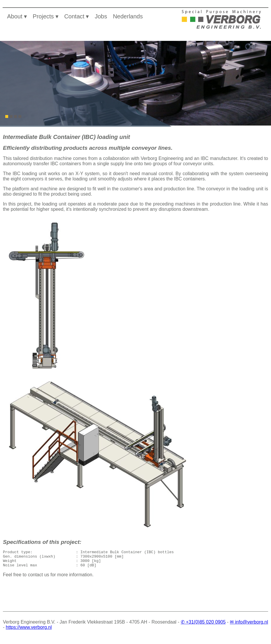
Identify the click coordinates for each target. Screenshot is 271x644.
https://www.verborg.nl (29, 631)
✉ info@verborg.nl (249, 625)
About (15, 16)
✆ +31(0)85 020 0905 (203, 625)
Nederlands (128, 16)
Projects (43, 16)
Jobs (101, 16)
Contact (74, 16)
